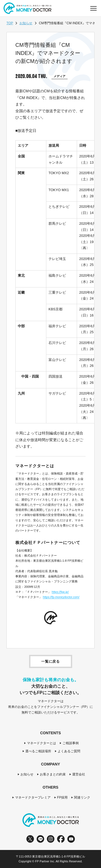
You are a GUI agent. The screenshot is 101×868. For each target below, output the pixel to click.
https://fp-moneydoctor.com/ (61, 597)
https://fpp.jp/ (60, 592)
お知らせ (26, 23)
